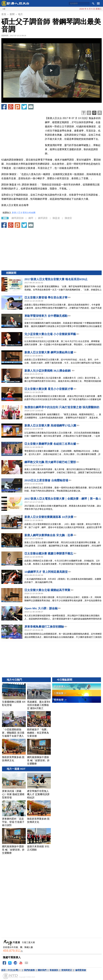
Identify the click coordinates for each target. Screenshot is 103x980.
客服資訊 (54, 970)
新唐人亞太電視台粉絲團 (24, 213)
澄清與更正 (67, 970)
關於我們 (42, 970)
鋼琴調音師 (18, 218)
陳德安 (68, 218)
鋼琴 (31, 218)
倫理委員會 (81, 970)
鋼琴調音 (43, 218)
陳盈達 (56, 218)
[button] (51, 70)
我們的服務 (29, 970)
